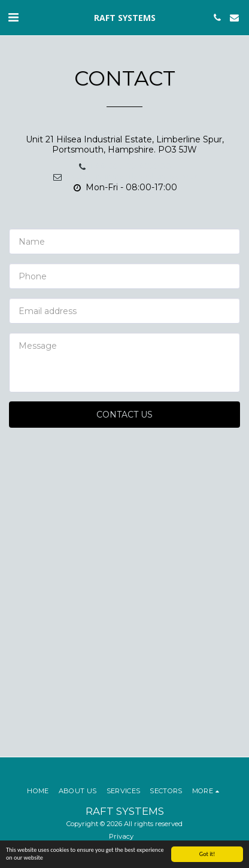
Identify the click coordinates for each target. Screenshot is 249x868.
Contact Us (124, 415)
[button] (13, 17)
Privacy (121, 836)
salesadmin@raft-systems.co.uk (125, 176)
